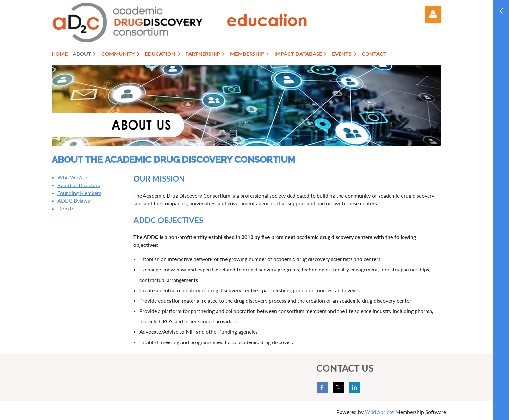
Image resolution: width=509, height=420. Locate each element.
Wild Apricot (379, 412)
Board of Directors (79, 185)
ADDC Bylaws (74, 201)
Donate (66, 208)
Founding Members (79, 193)
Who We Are (72, 177)
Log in (433, 15)
